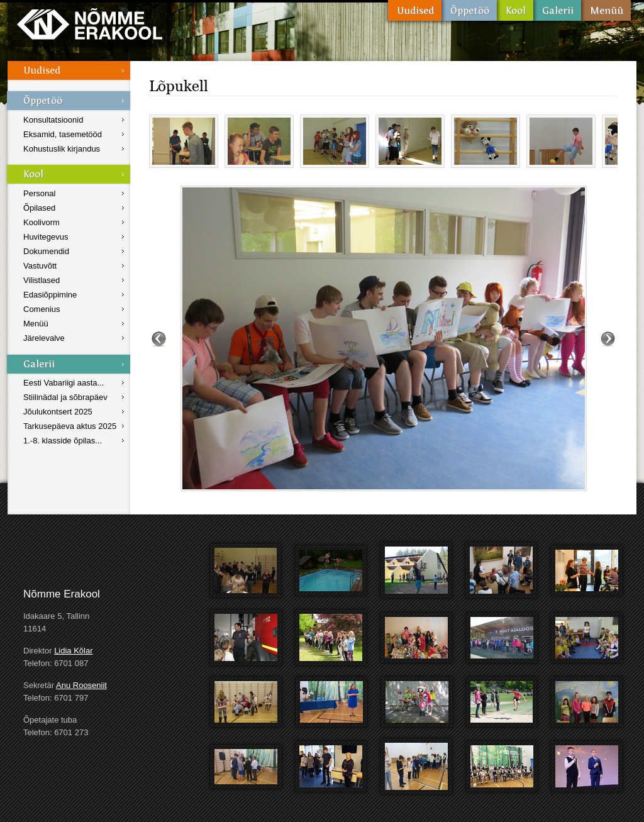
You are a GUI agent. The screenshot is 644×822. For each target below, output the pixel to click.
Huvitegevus (46, 237)
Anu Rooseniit (81, 685)
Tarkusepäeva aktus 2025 (70, 426)
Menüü (606, 10)
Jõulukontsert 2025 (58, 412)
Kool (515, 10)
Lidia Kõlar (73, 651)
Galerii (557, 10)
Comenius (42, 309)
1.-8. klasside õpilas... (63, 441)
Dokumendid (46, 251)
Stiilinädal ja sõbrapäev (65, 397)
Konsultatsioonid (53, 120)
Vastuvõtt (40, 266)
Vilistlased (42, 280)
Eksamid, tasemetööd (63, 134)
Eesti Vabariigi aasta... (64, 383)
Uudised (415, 10)
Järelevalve (44, 338)
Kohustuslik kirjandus (62, 149)
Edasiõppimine (50, 295)
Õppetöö (469, 10)
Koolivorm (42, 222)
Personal (39, 193)
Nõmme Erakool (90, 24)
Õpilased (39, 208)
